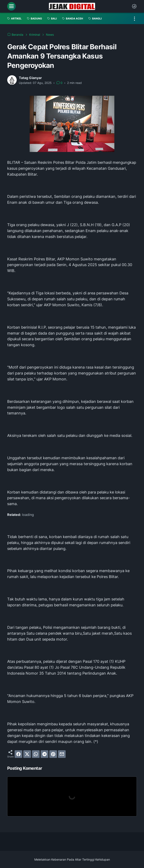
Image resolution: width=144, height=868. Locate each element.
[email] (62, 754)
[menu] (11, 6)
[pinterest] (53, 754)
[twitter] (27, 754)
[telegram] (44, 754)
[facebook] (18, 754)
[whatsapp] (36, 754)
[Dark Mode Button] (134, 6)
